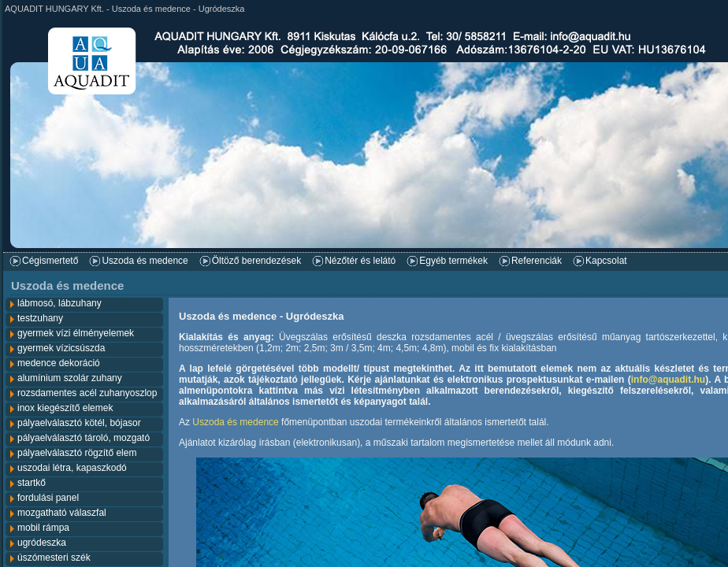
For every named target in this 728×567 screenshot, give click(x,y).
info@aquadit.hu (668, 380)
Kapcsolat (606, 261)
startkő (32, 483)
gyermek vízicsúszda (61, 348)
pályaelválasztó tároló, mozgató (84, 438)
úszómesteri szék (54, 558)
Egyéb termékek (453, 261)
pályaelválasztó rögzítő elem (77, 453)
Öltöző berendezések (256, 261)
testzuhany (40, 318)
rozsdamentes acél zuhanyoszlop (87, 393)
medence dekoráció (59, 363)
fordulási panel (48, 498)
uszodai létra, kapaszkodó (72, 468)
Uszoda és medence (145, 261)
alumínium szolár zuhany (70, 378)
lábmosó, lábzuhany (59, 303)
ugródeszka (42, 543)
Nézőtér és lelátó (360, 261)
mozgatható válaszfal (62, 513)
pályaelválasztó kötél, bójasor (79, 423)
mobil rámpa (43, 528)
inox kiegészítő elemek (65, 408)
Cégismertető (50, 261)
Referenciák (537, 261)
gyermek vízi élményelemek (76, 333)
